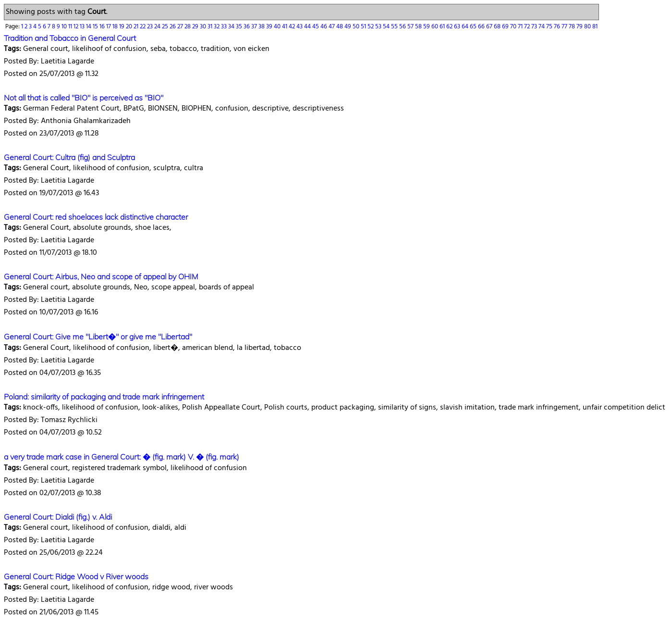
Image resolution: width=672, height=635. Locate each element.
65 (474, 27)
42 (293, 27)
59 (427, 27)
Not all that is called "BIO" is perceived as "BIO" (84, 98)
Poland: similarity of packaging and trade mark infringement (104, 397)
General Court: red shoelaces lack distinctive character (96, 217)
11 (71, 27)
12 (77, 27)
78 (573, 27)
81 (595, 27)
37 (255, 27)
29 (196, 27)
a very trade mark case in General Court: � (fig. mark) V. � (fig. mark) (122, 457)
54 (387, 27)
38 (262, 27)
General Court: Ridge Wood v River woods (76, 576)
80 (588, 27)
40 (278, 27)
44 (308, 27)
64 (466, 27)
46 (324, 27)
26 (173, 27)
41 (285, 27)
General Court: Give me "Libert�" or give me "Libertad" (98, 336)
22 (143, 27)
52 (371, 27)
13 (83, 27)
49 (348, 27)
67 (490, 27)
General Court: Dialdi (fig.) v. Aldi (58, 517)
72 (528, 27)
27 (181, 27)
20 (130, 27)
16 (103, 27)
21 (137, 27)
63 (458, 27)
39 (270, 27)
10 (65, 27)
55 (395, 27)
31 (211, 27)
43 (300, 27)
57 (411, 27)
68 (498, 27)
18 (116, 27)
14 (89, 27)
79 (580, 27)
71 (521, 27)
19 (122, 27)
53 (379, 27)
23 (151, 27)
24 (158, 27)
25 (166, 27)
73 (535, 27)
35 (240, 27)
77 (565, 27)
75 (550, 27)
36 (247, 27)
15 (96, 27)
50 (357, 27)
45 (316, 27)
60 (435, 27)
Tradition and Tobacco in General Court (70, 38)
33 (225, 27)
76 (558, 27)
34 (232, 27)
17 (109, 27)
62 (450, 27)
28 (188, 27)
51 (364, 27)
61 (443, 27)
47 (332, 27)
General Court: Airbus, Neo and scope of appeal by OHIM (101, 276)
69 (506, 27)
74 (542, 27)
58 (419, 27)
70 (514, 27)
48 (340, 27)
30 (204, 27)
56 (403, 27)
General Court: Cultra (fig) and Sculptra (69, 157)
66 (482, 27)
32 (217, 27)
